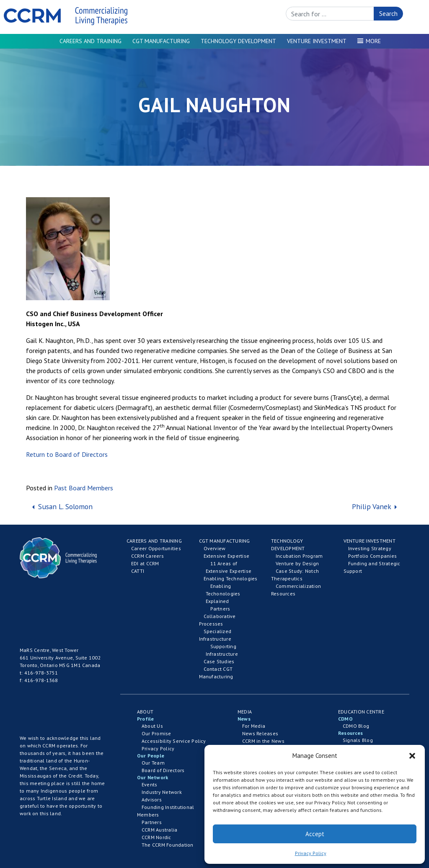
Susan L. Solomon (64, 506)
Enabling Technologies (231, 578)
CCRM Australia (159, 830)
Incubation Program (299, 556)
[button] (412, 756)
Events (149, 784)
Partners (220, 609)
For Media (254, 726)
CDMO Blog (356, 726)
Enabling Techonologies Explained (223, 594)
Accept (315, 834)
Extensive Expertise (227, 556)
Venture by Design (297, 563)
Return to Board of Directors (67, 454)
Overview (215, 548)
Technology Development (238, 41)
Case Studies (219, 661)
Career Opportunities (156, 548)
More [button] (373, 41)
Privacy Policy (311, 853)
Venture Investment (317, 41)
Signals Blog (358, 740)
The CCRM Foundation (168, 845)
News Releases (260, 733)
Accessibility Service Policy (174, 741)
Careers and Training (90, 41)
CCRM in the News (263, 741)
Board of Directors (163, 770)
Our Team (153, 763)
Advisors (152, 800)
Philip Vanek (372, 506)
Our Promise (156, 733)
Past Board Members (84, 488)
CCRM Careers (147, 556)
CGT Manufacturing (161, 41)
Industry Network (162, 792)
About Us (152, 726)
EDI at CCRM (145, 563)
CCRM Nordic (156, 837)
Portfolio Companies (373, 556)
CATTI (138, 571)
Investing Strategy (370, 548)
